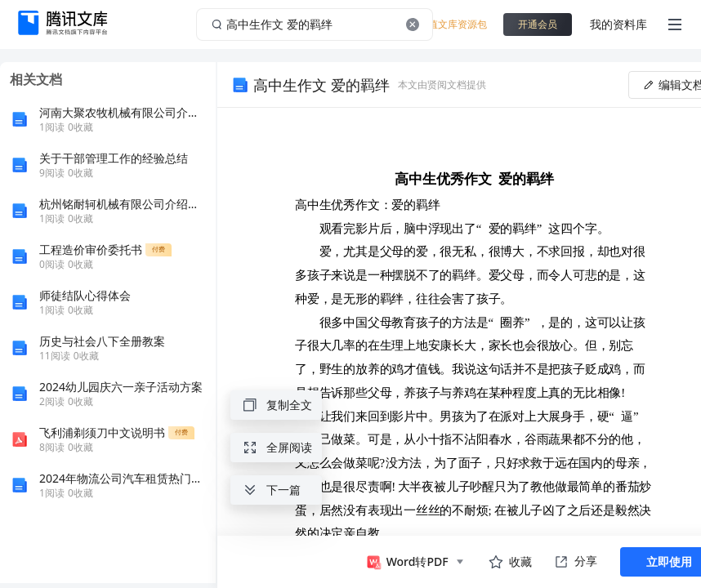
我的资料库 (618, 24)
